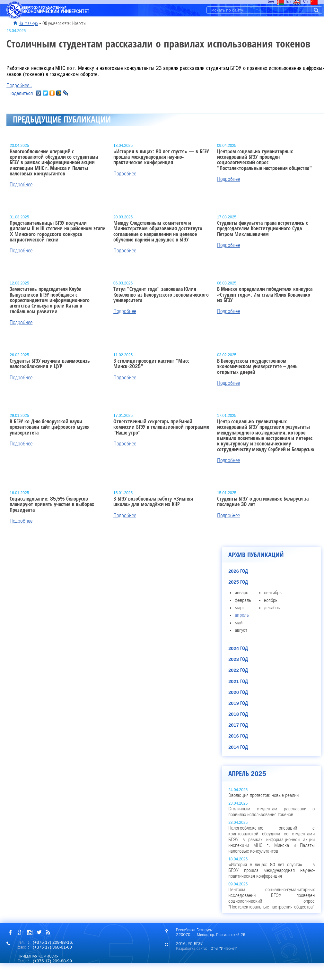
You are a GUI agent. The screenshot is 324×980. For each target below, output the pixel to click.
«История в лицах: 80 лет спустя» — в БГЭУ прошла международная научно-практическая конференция (271, 870)
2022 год (238, 670)
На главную (28, 23)
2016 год (238, 736)
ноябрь (271, 600)
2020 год (238, 692)
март (239, 608)
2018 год (238, 714)
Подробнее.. (19, 85)
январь (241, 593)
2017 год (238, 725)
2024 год (238, 648)
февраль (243, 600)
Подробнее (21, 185)
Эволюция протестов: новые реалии (263, 795)
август (241, 630)
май (239, 623)
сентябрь (273, 593)
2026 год (238, 571)
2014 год (238, 747)
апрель (242, 615)
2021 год (238, 681)
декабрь (272, 608)
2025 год (238, 582)
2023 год (238, 659)
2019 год (238, 703)
